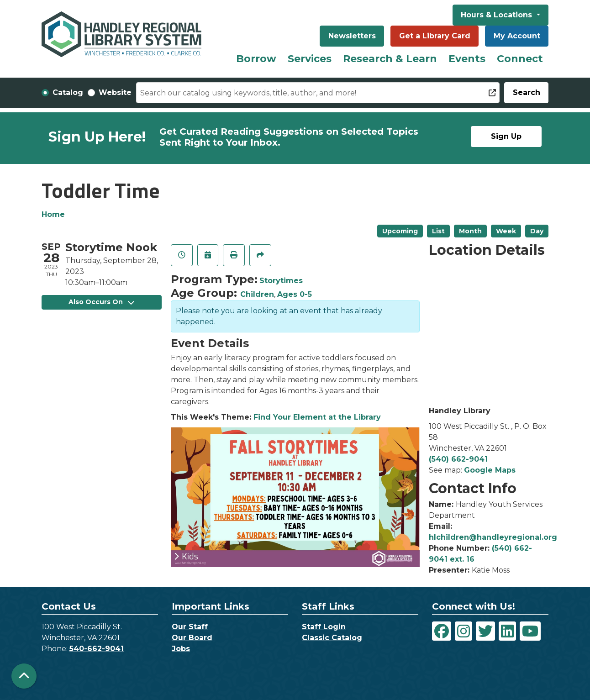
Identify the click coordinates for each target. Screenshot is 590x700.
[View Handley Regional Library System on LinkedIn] (507, 631)
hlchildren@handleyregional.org (493, 537)
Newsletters (352, 36)
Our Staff (190, 627)
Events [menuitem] (467, 59)
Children (257, 294)
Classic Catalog (332, 638)
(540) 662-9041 (458, 459)
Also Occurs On (101, 302)
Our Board (192, 638)
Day (537, 231)
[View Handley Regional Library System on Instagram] (464, 631)
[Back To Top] (24, 676)
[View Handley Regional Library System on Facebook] (442, 631)
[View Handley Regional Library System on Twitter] (485, 631)
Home (53, 214)
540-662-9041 (97, 649)
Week (506, 231)
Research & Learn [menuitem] (390, 59)
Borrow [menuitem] (256, 59)
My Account (517, 36)
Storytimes (281, 281)
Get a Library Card (435, 36)
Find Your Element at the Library (317, 417)
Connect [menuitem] (520, 59)
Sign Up (506, 136)
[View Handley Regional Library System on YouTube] (530, 631)
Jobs (181, 649)
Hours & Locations (498, 15)
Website (115, 92)
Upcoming (400, 231)
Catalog (68, 92)
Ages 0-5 (295, 294)
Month (470, 231)
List (438, 231)
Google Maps (490, 470)
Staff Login (324, 627)
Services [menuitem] (310, 59)
